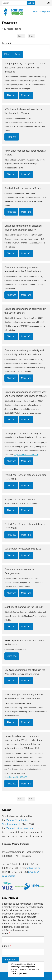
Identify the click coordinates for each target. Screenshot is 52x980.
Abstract (11, 95)
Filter (7, 54)
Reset (18, 54)
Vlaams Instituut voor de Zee (21, 828)
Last (31, 36)
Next (21, 36)
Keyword (7, 43)
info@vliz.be (34, 868)
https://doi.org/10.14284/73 (16, 777)
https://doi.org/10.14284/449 (26, 455)
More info (26, 95)
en (48, 3)
